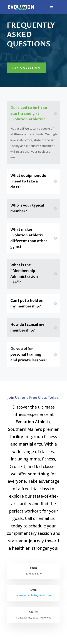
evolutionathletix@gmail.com (34, 595)
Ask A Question (26, 68)
